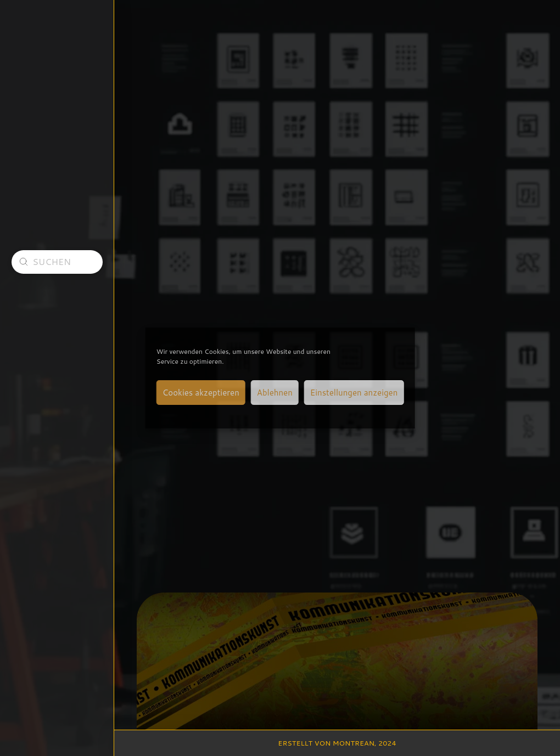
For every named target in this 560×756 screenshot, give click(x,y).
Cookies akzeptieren (201, 393)
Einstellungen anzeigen (354, 393)
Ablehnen (275, 393)
